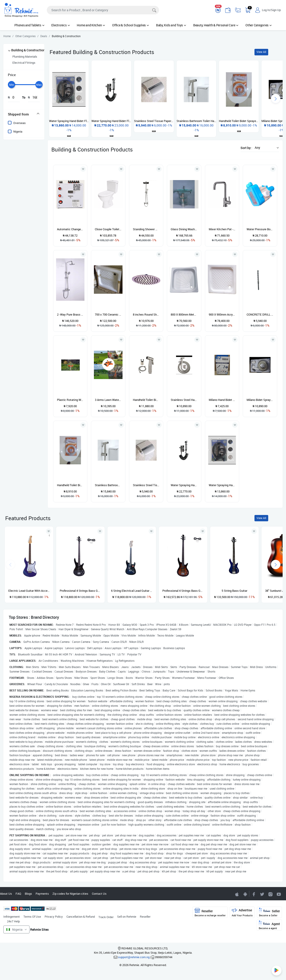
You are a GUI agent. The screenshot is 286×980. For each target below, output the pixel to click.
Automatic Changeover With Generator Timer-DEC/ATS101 (70, 229)
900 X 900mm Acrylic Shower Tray (222, 314)
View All (261, 52)
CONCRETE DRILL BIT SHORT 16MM (260, 314)
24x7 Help (13, 921)
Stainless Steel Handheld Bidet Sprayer (184, 400)
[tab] (24, 114)
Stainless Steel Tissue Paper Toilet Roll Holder (146, 485)
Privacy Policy (54, 917)
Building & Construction (28, 50)
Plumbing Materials (25, 56)
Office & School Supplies (131, 25)
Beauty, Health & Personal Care (216, 25)
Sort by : (246, 148)
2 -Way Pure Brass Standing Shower (70, 314)
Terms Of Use (32, 917)
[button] (266, 148)
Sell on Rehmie (127, 917)
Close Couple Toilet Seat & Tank (108, 229)
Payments (42, 894)
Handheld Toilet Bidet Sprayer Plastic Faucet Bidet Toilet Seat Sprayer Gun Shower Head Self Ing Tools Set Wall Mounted (70, 485)
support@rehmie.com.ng (134, 957)
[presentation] (276, 99)
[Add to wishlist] (49, 531)
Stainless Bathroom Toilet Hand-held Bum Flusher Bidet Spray (108, 485)
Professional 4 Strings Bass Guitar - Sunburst (183, 591)
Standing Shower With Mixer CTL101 (146, 229)
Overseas (19, 123)
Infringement (12, 917)
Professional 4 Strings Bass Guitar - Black (80, 591)
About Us (6, 894)
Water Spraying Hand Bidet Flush (222, 485)
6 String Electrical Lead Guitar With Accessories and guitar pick (132, 591)
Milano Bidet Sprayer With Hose (260, 400)
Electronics (60, 25)
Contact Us (99, 894)
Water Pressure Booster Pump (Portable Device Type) (260, 229)
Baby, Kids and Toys (171, 25)
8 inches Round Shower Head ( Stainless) (146, 314)
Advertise (242, 912)
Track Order (106, 917)
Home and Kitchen (91, 25)
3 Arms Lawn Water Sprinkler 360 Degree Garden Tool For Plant (108, 400)
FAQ (18, 894)
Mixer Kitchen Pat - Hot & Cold (222, 229)
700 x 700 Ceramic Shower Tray (108, 314)
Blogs (28, 894)
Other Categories (259, 25)
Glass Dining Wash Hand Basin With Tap (184, 229)
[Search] (103, 10)
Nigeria (18, 131)
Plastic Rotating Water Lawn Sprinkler (70, 400)
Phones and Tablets (29, 25)
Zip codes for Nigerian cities (70, 894)
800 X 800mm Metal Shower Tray (184, 314)
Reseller (145, 917)
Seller (269, 912)
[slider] (11, 85)
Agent (269, 925)
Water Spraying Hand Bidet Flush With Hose (184, 485)
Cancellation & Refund (81, 917)
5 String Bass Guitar (234, 591)
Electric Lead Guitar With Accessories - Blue (29, 591)
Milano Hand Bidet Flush (222, 400)
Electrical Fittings (24, 63)
